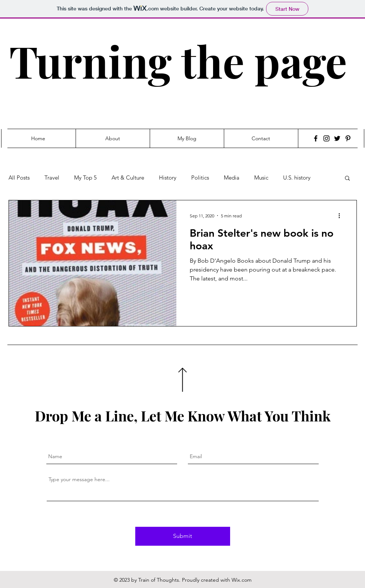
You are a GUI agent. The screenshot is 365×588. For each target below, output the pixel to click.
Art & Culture (128, 178)
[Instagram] (326, 138)
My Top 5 (85, 178)
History (168, 178)
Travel (52, 178)
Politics (200, 178)
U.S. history (297, 178)
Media (232, 178)
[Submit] (183, 536)
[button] (347, 179)
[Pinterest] (348, 138)
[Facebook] (316, 138)
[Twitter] (337, 138)
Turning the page (178, 61)
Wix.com (242, 580)
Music (261, 178)
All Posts (19, 178)
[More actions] (342, 216)
